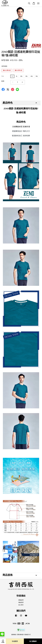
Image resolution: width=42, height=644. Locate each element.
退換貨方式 (28, 635)
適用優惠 (4, 66)
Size (3, 76)
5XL (37, 76)
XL (17, 76)
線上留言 (21, 605)
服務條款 (14, 635)
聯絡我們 (21, 602)
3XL (26, 76)
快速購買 (15, 641)
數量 (3, 81)
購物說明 (21, 600)
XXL (21, 76)
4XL (32, 76)
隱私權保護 (20, 635)
